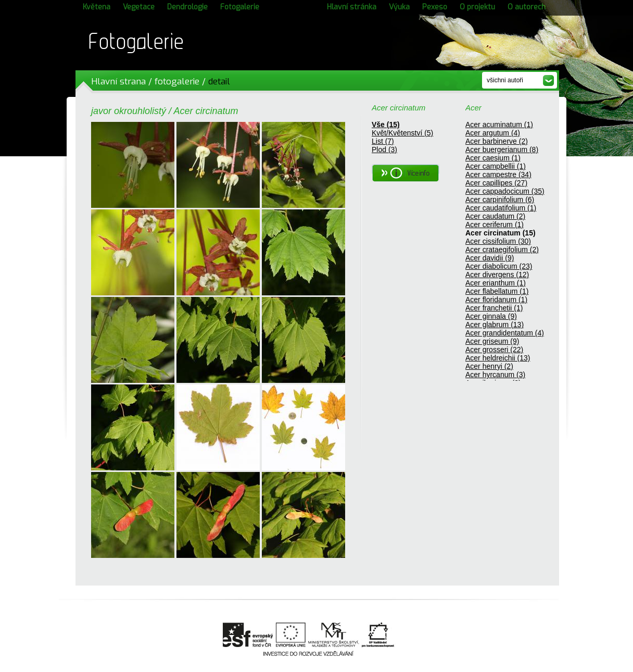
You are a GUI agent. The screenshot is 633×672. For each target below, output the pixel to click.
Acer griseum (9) (492, 341)
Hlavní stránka (352, 7)
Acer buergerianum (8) (502, 150)
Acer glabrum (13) (495, 325)
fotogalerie (177, 82)
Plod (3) (384, 150)
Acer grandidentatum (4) (505, 333)
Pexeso (435, 7)
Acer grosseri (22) (494, 350)
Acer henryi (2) (489, 366)
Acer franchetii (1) (494, 308)
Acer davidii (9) (490, 258)
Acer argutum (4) (493, 133)
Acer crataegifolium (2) (502, 250)
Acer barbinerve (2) (497, 141)
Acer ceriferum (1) (495, 225)
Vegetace (139, 7)
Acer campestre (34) (498, 175)
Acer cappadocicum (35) (505, 191)
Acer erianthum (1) (496, 283)
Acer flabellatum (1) (497, 291)
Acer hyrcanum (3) (495, 375)
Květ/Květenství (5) (402, 133)
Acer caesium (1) (493, 158)
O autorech (527, 7)
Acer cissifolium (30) (498, 241)
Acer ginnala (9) (491, 316)
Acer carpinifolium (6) (500, 200)
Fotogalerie (240, 7)
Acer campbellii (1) (496, 166)
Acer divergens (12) (497, 275)
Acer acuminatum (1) (499, 125)
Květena (97, 7)
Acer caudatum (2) (495, 216)
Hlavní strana (118, 82)
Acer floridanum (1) (496, 300)
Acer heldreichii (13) (498, 358)
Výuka (399, 7)
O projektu (477, 7)
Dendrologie (187, 7)
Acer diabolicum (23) (499, 266)
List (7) (383, 141)
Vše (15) (386, 125)
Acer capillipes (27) (496, 183)
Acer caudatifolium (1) (501, 208)
